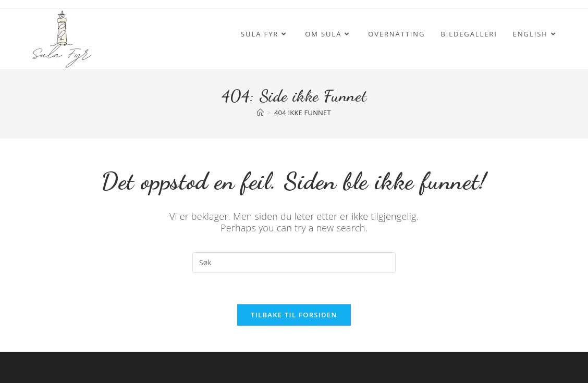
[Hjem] (260, 113)
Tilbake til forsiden (294, 315)
